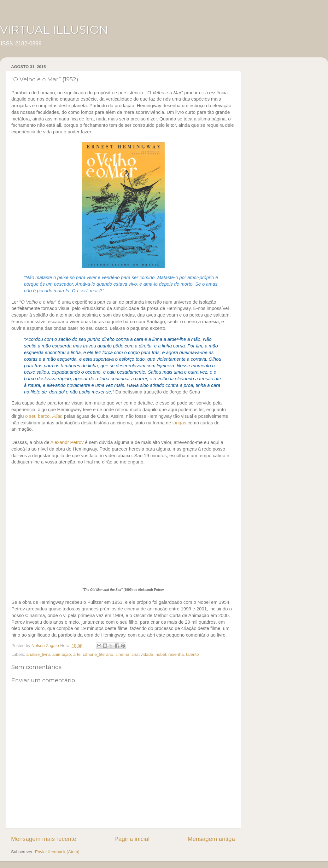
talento (193, 654)
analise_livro (38, 654)
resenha (176, 654)
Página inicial (132, 839)
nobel (161, 654)
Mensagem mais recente (44, 839)
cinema (122, 654)
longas (179, 423)
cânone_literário (98, 654)
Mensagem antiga (211, 839)
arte (77, 654)
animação (62, 654)
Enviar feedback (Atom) (57, 852)
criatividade (142, 654)
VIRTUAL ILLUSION (54, 30)
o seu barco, (43, 416)
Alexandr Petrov (67, 442)
